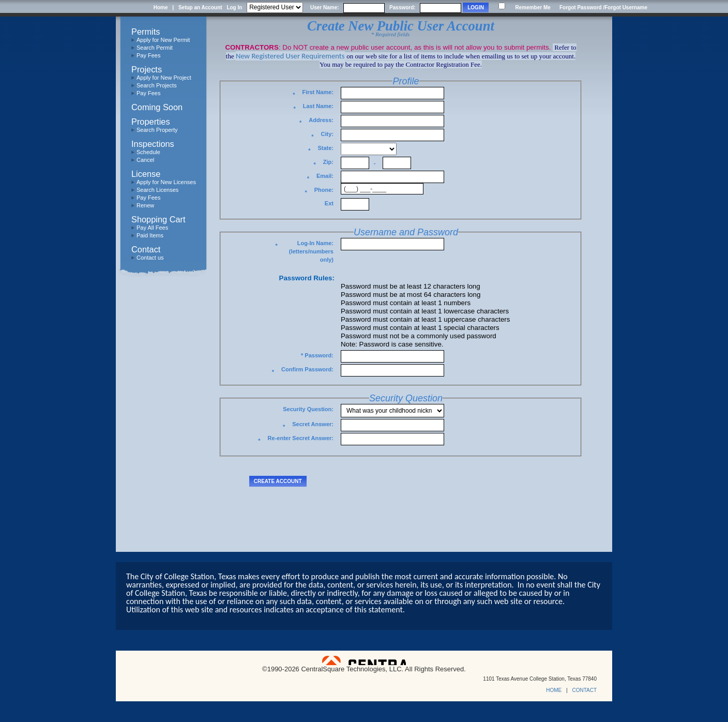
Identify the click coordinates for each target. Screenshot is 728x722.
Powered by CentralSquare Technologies (364, 660)
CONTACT (584, 690)
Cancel (145, 160)
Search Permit (155, 48)
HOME (554, 690)
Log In (234, 7)
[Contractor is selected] (275, 7)
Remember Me (533, 7)
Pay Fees (148, 55)
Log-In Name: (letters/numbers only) (304, 251)
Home (161, 7)
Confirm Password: (303, 371)
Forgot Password (581, 7)
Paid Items (150, 235)
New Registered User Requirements (290, 56)
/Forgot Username (625, 7)
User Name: (325, 7)
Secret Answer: (308, 426)
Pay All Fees (152, 228)
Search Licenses (157, 190)
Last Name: (313, 108)
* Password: (317, 355)
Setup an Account (200, 7)
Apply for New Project (164, 78)
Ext (329, 203)
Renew (145, 205)
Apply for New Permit (163, 40)
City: (322, 136)
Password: (403, 7)
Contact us (150, 258)
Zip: (324, 164)
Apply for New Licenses (166, 182)
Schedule (148, 152)
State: (321, 150)
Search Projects (157, 85)
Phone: (319, 192)
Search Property (157, 130)
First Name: (313, 94)
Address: (316, 122)
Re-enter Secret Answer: (296, 440)
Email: (320, 178)
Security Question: (308, 409)
